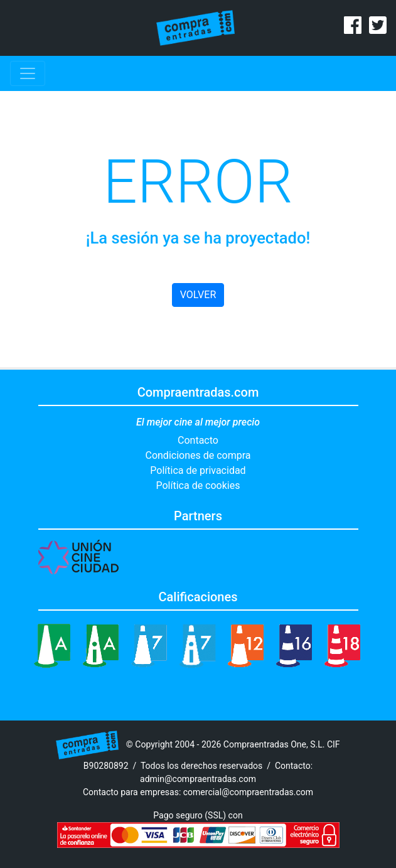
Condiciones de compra (198, 455)
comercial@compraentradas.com (248, 792)
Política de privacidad (198, 470)
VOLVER (198, 295)
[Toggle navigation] (28, 73)
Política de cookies (198, 485)
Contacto (198, 440)
